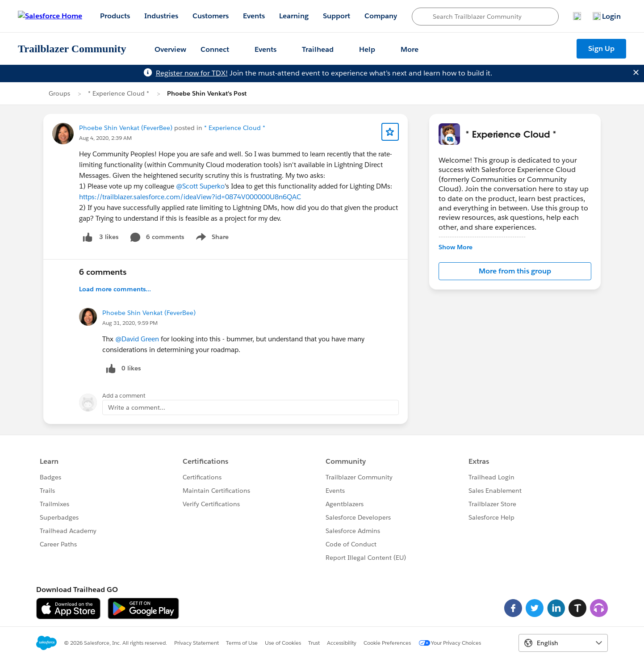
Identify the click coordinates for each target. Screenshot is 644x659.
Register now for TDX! (192, 73)
